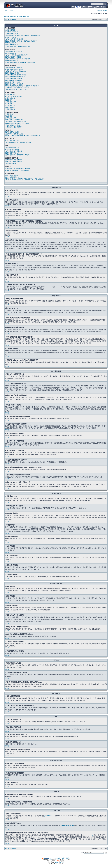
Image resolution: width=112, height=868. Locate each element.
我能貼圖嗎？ (9, 100)
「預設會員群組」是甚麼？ (14, 125)
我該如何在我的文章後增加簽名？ (16, 71)
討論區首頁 (13, 19)
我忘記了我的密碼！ (12, 37)
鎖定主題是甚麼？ (11, 107)
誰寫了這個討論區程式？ (13, 175)
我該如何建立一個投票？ (13, 73)
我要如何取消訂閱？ (12, 163)
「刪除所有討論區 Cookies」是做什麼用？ (18, 46)
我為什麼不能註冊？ (12, 45)
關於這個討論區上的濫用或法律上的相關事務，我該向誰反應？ (25, 179)
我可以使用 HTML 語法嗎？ (14, 96)
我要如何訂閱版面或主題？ (14, 162)
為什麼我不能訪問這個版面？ (14, 78)
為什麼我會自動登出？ (12, 34)
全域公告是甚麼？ (11, 102)
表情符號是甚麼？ (11, 98)
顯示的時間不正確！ (12, 53)
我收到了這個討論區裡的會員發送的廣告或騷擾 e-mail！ (23, 136)
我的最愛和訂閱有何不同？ (14, 160)
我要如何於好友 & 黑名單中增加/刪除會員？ (19, 142)
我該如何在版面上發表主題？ (14, 67)
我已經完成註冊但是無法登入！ (15, 39)
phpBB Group (49, 816)
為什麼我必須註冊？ (12, 32)
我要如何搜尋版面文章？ (13, 147)
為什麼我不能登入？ (12, 30)
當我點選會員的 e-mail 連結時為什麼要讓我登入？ (21, 62)
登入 (7, 10)
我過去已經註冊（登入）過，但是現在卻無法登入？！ (22, 41)
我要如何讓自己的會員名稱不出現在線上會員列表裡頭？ (23, 35)
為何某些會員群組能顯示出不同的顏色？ (18, 123)
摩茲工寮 (90, 7)
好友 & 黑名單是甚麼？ (12, 141)
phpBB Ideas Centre (67, 825)
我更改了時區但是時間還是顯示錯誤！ (17, 55)
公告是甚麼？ (9, 104)
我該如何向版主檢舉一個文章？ (15, 84)
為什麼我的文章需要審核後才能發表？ (17, 88)
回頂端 (7, 196)
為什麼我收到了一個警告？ (14, 82)
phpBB (50, 859)
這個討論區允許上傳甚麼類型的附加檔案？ (19, 168)
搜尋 (105, 10)
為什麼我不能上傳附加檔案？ (14, 80)
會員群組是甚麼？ (11, 118)
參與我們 (97, 7)
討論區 (78, 7)
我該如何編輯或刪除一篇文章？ (15, 69)
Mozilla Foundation (60, 862)
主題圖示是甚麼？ (11, 109)
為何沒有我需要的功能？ (13, 177)
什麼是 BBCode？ (11, 94)
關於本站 (103, 7)
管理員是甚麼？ (10, 114)
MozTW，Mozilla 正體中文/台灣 (57, 858)
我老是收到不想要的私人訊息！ (15, 134)
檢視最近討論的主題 (23, 16)
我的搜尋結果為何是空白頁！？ (15, 151)
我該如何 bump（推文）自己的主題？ (17, 90)
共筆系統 (84, 7)
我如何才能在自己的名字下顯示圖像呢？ (18, 59)
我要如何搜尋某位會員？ (13, 153)
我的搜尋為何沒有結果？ (13, 149)
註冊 (12, 10)
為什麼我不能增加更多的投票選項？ (16, 75)
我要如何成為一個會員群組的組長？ (16, 122)
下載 (73, 7)
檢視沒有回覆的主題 (10, 16)
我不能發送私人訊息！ (12, 132)
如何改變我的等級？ (12, 61)
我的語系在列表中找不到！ (14, 57)
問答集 (99, 10)
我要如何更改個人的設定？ (14, 51)
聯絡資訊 (68, 858)
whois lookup (89, 835)
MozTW (20, 5)
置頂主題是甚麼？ (11, 106)
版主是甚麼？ (9, 116)
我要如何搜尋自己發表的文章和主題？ (17, 155)
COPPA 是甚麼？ (11, 43)
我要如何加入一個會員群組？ (14, 120)
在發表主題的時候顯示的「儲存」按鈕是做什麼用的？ (22, 86)
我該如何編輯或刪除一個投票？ (15, 77)
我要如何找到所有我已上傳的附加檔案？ (18, 170)
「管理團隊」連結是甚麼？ (14, 127)
